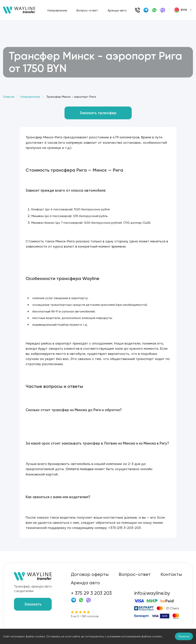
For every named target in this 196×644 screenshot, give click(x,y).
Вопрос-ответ (87, 10)
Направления (57, 10)
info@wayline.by (152, 593)
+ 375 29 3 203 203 (91, 593)
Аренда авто (117, 10)
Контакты (171, 574)
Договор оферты (90, 574)
